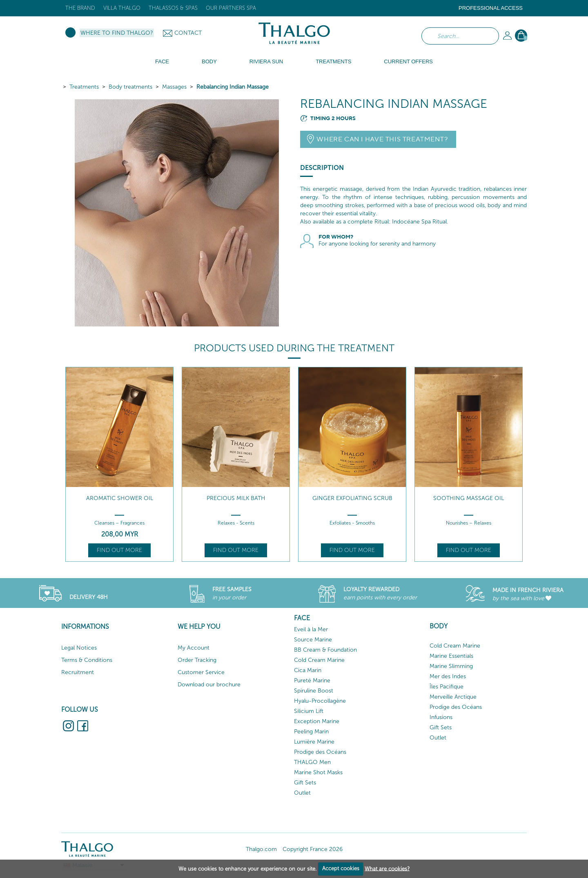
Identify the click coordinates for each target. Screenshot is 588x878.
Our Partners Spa (231, 8)
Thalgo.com (261, 849)
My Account (194, 648)
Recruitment (78, 672)
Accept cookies (341, 868)
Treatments (84, 87)
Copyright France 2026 (313, 849)
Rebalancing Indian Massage (233, 87)
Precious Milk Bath (236, 498)
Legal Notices (79, 648)
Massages (174, 87)
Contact (188, 33)
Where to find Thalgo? (117, 33)
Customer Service (201, 672)
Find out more (119, 550)
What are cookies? (387, 868)
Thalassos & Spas (173, 8)
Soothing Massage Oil (469, 498)
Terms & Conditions (87, 660)
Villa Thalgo (122, 8)
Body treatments (130, 87)
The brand (80, 8)
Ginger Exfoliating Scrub (352, 498)
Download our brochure (209, 685)
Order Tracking (197, 660)
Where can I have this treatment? (382, 139)
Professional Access (491, 8)
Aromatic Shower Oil (120, 498)
